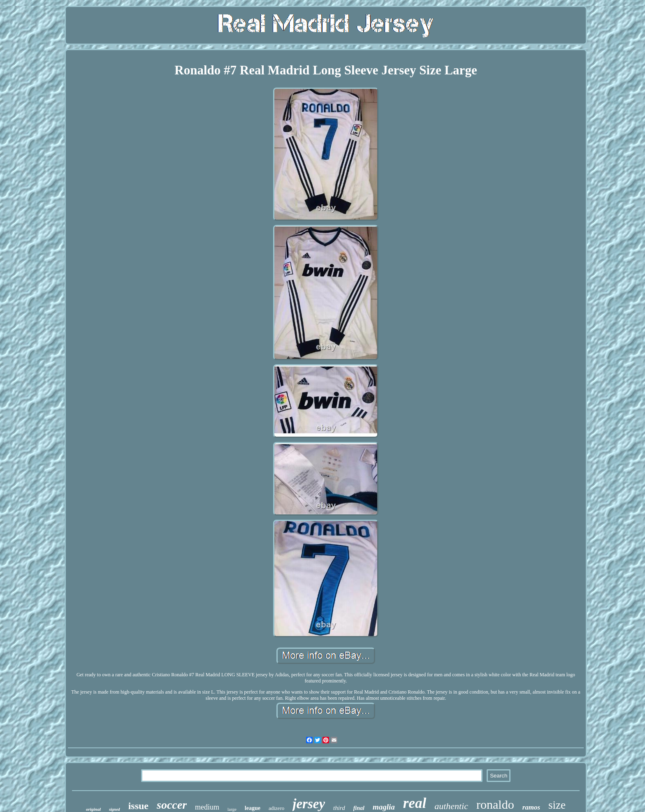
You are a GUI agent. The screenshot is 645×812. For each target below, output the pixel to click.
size (557, 805)
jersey (309, 804)
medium (207, 807)
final (359, 808)
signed (115, 809)
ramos (531, 807)
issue (138, 806)
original (93, 809)
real (415, 803)
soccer (172, 805)
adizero (276, 808)
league (253, 808)
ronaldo (495, 804)
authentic (451, 806)
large (232, 809)
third (339, 808)
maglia (384, 807)
